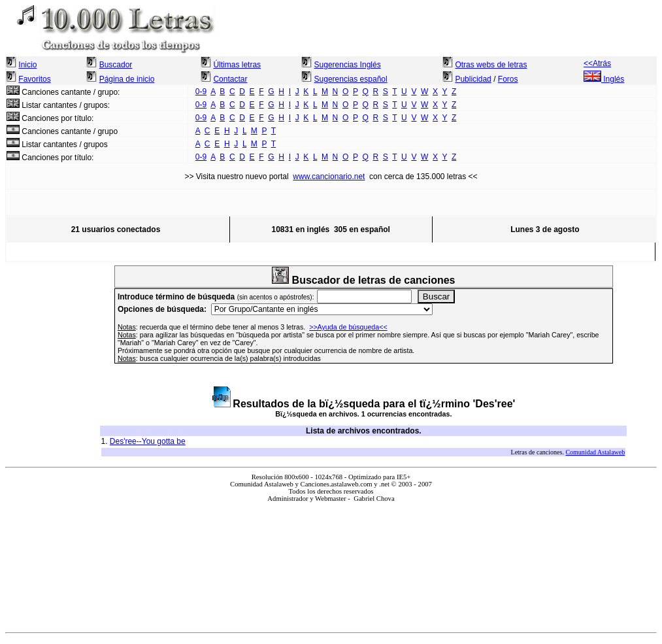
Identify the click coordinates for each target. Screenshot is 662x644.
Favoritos (34, 79)
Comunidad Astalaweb (595, 452)
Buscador (116, 65)
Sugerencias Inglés (348, 65)
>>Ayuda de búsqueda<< (348, 327)
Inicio (27, 65)
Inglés (604, 79)
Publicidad (473, 79)
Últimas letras (237, 65)
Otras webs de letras (491, 65)
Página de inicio (127, 79)
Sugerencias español (351, 79)
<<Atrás (597, 63)
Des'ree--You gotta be (148, 441)
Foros (508, 79)
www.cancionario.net (329, 177)
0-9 (201, 92)
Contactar (230, 79)
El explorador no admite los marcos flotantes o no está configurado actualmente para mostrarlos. (331, 562)
